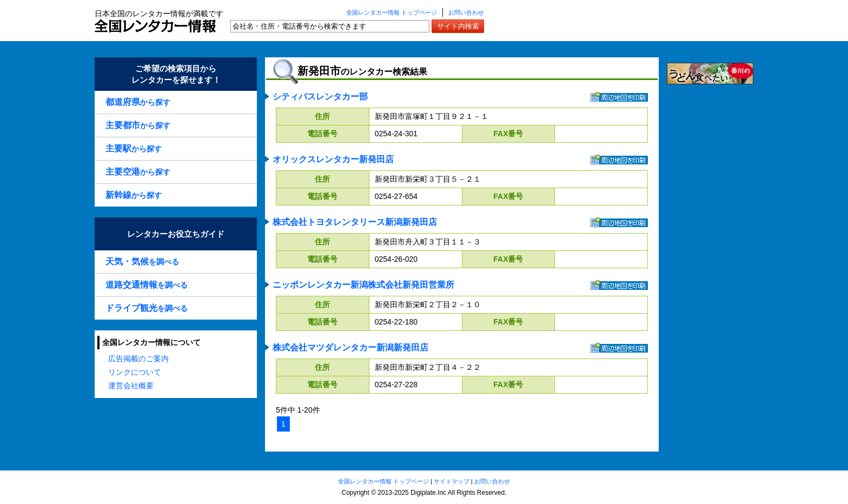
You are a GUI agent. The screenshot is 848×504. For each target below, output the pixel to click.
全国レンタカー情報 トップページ (392, 12)
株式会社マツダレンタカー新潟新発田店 (350, 347)
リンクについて (135, 372)
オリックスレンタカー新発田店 (333, 159)
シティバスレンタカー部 (320, 97)
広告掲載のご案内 (138, 359)
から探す (138, 102)
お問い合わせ (466, 12)
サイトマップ (452, 481)
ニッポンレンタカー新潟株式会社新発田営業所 (363, 285)
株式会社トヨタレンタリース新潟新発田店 (355, 222)
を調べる (142, 261)
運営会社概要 (131, 386)
